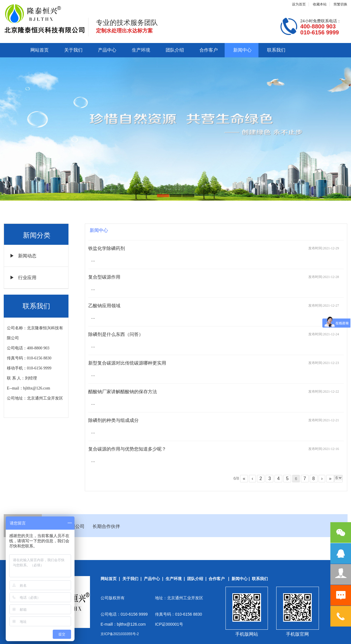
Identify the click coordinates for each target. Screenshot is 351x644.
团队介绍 (175, 50)
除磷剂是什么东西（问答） (116, 334)
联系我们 (276, 50)
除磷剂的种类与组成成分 (113, 420)
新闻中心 (242, 50)
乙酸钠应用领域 (104, 306)
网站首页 (40, 50)
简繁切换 (340, 4)
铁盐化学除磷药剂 (107, 248)
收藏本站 (320, 4)
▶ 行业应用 (23, 278)
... (93, 260)
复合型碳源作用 (104, 277)
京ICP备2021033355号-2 (120, 634)
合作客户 (209, 50)
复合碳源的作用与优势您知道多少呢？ (127, 449)
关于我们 (73, 50)
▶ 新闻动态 (23, 256)
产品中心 (107, 50)
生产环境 (141, 50)
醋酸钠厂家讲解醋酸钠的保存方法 (123, 392)
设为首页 (299, 4)
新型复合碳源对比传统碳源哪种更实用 (127, 363)
